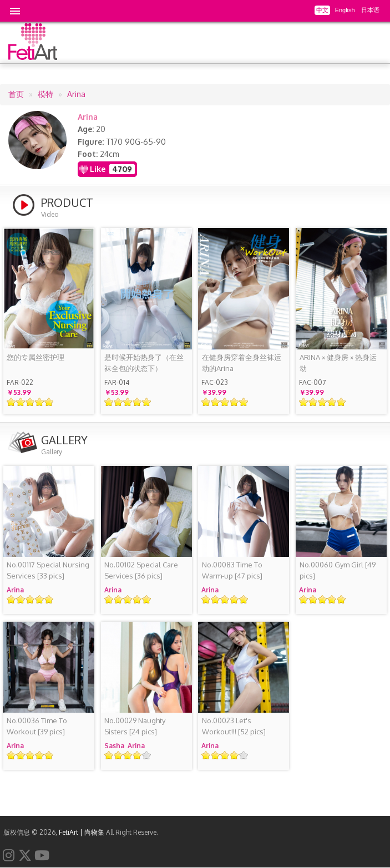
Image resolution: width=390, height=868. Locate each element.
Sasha (114, 746)
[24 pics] (135, 726)
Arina (76, 94)
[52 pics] (234, 726)
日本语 (370, 10)
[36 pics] (141, 570)
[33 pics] (48, 570)
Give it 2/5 (21, 402)
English (345, 10)
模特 (45, 94)
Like (98, 169)
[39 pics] (37, 726)
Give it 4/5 (40, 402)
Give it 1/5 (11, 402)
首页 (16, 94)
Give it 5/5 (49, 402)
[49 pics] (338, 570)
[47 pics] (232, 570)
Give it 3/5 (30, 402)
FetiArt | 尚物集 (82, 832)
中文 (322, 10)
